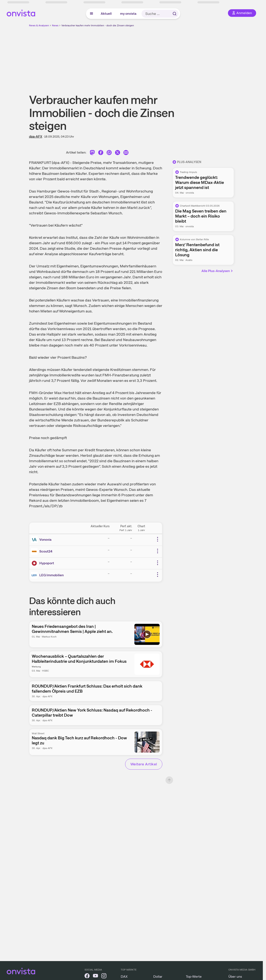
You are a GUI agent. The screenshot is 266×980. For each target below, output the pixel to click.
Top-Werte (194, 977)
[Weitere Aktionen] (157, 539)
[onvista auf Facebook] (87, 977)
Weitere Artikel (144, 764)
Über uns (235, 977)
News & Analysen (39, 25)
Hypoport (47, 563)
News (55, 25)
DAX (124, 977)
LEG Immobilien (52, 575)
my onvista (128, 14)
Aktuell (106, 14)
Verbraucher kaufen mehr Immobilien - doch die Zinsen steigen (98, 25)
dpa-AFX (36, 136)
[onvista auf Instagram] (104, 977)
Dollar (158, 977)
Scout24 (46, 551)
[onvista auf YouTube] (95, 977)
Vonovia (45, 540)
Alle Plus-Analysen (217, 271)
